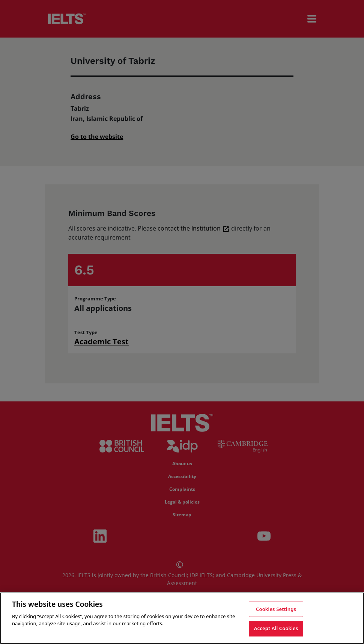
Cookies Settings (276, 609)
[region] (182, 618)
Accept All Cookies (276, 628)
